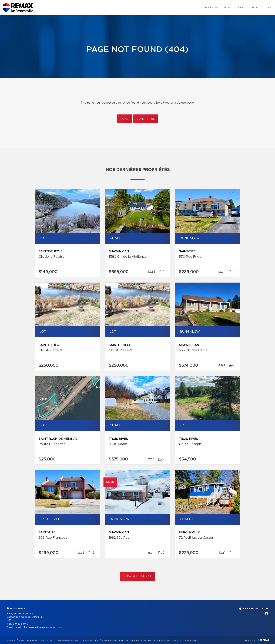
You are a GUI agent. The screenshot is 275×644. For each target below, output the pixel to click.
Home (125, 119)
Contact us (146, 119)
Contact (255, 8)
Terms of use (164, 640)
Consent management (185, 640)
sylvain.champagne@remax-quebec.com (38, 627)
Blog (227, 8)
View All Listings (137, 577)
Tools (240, 8)
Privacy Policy (147, 640)
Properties (211, 8)
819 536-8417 (21, 624)
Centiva (263, 640)
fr (270, 8)
